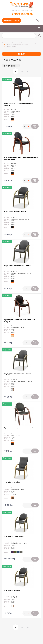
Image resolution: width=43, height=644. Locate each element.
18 (16, 71)
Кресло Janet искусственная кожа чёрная (20, 428)
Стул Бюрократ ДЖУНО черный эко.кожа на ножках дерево (21, 158)
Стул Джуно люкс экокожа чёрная (17, 266)
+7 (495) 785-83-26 (22, 14)
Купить (35, 126)
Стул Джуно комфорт (12, 482)
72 (28, 71)
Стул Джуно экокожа (12, 590)
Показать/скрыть (39, 28)
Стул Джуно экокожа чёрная (15, 212)
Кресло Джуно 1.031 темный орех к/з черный (18, 104)
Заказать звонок (12, 20)
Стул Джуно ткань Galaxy (14, 536)
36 (22, 71)
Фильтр (22, 54)
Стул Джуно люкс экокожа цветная (18, 374)
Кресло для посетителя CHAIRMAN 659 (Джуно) (20, 321)
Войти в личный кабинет (37, 20)
